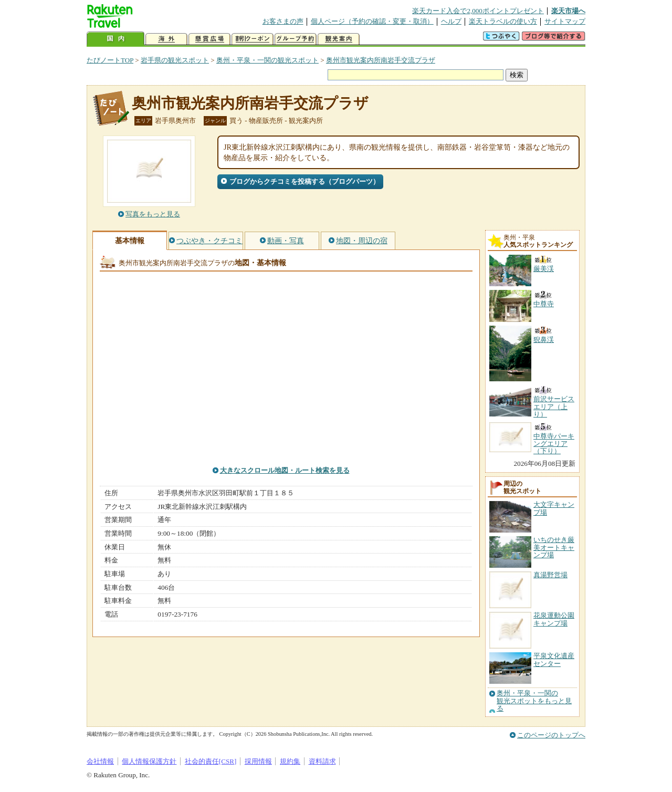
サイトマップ (565, 21)
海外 (166, 39)
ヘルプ (451, 21)
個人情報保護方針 (149, 761)
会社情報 (100, 761)
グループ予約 (296, 39)
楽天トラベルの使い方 (503, 21)
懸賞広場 (209, 39)
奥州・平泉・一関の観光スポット (267, 60)
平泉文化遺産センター (554, 659)
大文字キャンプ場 (554, 508)
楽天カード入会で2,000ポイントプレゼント (478, 11)
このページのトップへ (551, 735)
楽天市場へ (568, 11)
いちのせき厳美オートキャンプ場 (554, 547)
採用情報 (258, 761)
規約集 (290, 761)
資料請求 (322, 761)
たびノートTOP (110, 60)
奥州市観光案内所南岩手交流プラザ (381, 60)
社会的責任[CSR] (211, 761)
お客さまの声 (283, 21)
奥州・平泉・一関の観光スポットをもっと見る (534, 701)
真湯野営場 (550, 575)
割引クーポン (253, 39)
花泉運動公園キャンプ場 (554, 619)
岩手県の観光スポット (175, 60)
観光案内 (339, 39)
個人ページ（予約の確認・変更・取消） (372, 21)
